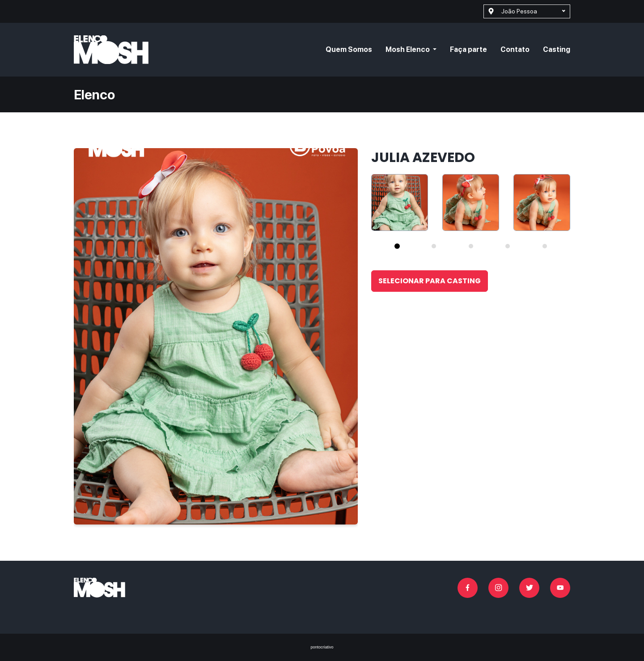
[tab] (397, 246)
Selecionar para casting (430, 281)
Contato (515, 49)
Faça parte (468, 49)
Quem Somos (349, 49)
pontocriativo (322, 647)
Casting (557, 49)
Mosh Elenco (408, 49)
